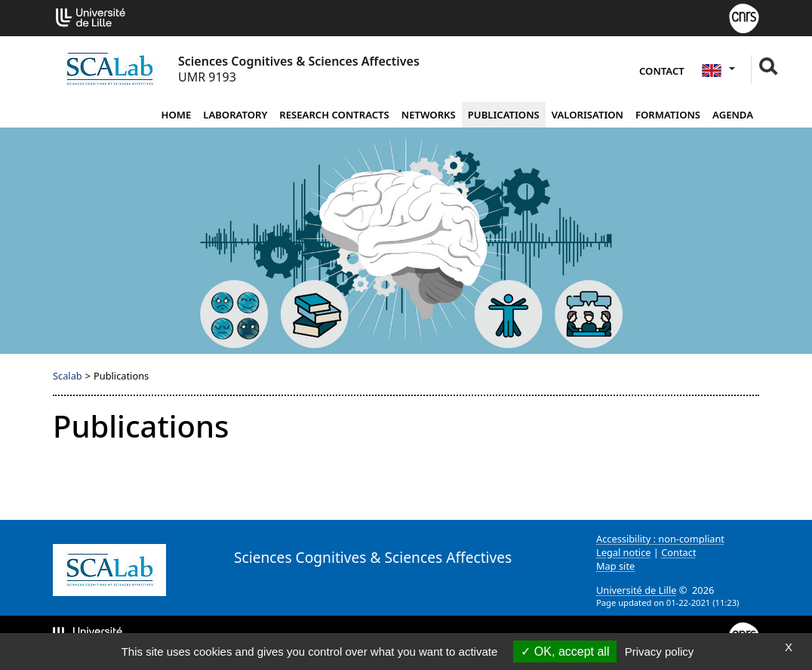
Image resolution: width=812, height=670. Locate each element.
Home (176, 115)
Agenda (733, 115)
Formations (668, 115)
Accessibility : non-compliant (660, 539)
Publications (504, 115)
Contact (662, 71)
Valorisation (587, 115)
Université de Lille (636, 590)
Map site (615, 566)
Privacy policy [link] (660, 652)
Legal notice (624, 552)
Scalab (68, 376)
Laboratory (235, 115)
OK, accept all (565, 652)
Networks (429, 115)
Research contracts (334, 115)
